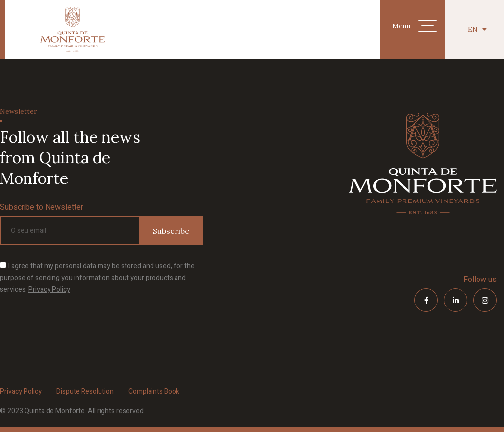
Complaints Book (154, 392)
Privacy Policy (49, 290)
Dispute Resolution (85, 392)
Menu (401, 26)
